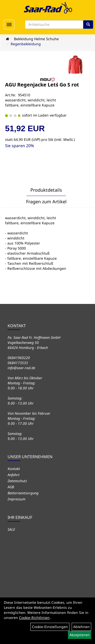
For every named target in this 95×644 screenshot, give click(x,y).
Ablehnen (81, 627)
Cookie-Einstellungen (50, 627)
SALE (11, 529)
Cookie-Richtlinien (34, 618)
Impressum (16, 499)
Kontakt (14, 469)
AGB (11, 487)
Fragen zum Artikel (46, 202)
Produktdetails (46, 190)
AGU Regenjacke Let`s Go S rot (42, 85)
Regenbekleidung (26, 44)
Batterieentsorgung (23, 493)
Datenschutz (17, 481)
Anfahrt (14, 475)
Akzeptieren (80, 635)
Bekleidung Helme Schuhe (36, 39)
